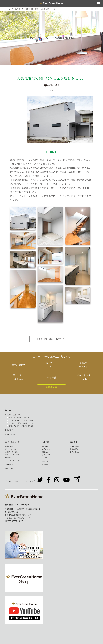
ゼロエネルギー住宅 (12, 460)
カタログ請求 (75, 446)
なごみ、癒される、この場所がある (21, 420)
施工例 (18, 9)
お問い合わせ (75, 452)
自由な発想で (10, 446)
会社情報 (46, 442)
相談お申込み (75, 449)
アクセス (45, 457)
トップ (8, 9)
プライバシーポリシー (14, 481)
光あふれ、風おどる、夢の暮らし (20, 418)
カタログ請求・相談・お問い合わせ (51, 339)
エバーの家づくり (13, 442)
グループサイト (48, 455)
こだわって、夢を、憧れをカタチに (21, 423)
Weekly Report (10, 434)
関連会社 (45, 452)
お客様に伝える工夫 (12, 452)
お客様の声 (51, 387)
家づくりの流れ (11, 449)
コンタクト (75, 442)
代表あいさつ (47, 449)
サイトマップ (30, 481)
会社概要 (45, 446)
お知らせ (45, 462)
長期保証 (8, 457)
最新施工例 (9, 430)
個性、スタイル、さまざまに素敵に (21, 426)
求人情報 (45, 464)
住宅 (51, 90)
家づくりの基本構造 (12, 455)
